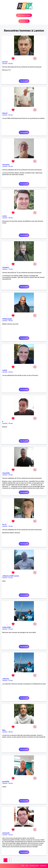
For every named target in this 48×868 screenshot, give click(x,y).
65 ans (11, 166)
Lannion (5, 64)
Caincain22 (6, 165)
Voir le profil (24, 81)
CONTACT (43, 866)
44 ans (11, 372)
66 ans (11, 64)
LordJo (4, 216)
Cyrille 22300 (6, 627)
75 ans (11, 269)
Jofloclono (6, 679)
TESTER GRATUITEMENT (24, 15)
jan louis (5, 62)
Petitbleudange (7, 319)
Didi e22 (5, 113)
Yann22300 (6, 473)
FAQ (23, 866)
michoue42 (6, 833)
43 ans (11, 423)
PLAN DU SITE (34, 866)
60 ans (11, 835)
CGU (27, 866)
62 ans (11, 115)
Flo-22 (4, 525)
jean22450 (6, 782)
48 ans (11, 732)
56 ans (11, 783)
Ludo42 (5, 370)
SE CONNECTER (24, 21)
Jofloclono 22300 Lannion (11, 576)
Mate (4, 730)
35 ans (11, 475)
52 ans (11, 578)
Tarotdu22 (6, 267)
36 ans (11, 218)
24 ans (11, 526)
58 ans (11, 321)
